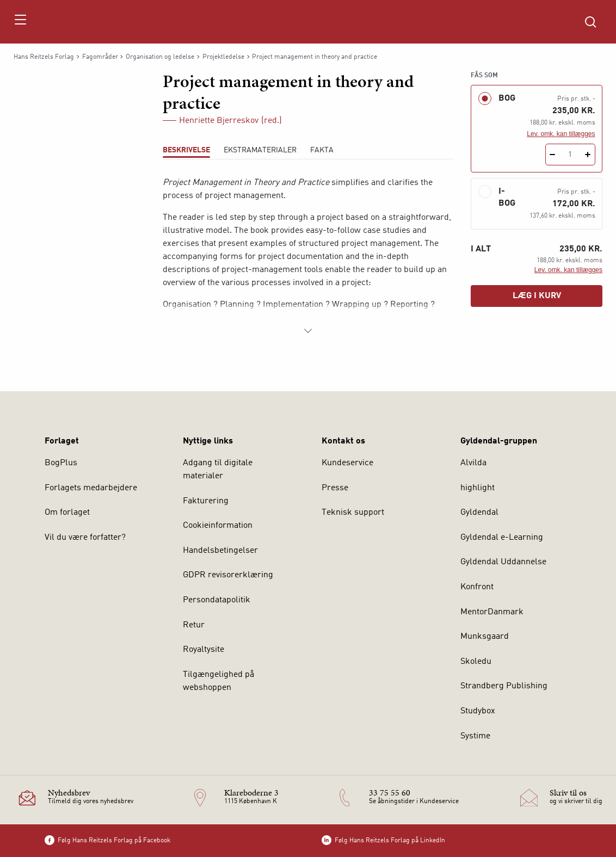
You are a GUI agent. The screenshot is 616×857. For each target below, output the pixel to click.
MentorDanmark (492, 612)
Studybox (478, 711)
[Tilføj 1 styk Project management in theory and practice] (588, 155)
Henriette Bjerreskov (219, 121)
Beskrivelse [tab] (186, 150)
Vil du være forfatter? (85, 538)
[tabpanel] (308, 257)
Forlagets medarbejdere (91, 488)
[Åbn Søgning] (590, 22)
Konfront (477, 587)
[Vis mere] (308, 331)
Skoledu (476, 662)
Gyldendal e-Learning (502, 538)
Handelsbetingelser (220, 551)
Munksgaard (485, 637)
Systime (475, 736)
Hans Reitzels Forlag (44, 57)
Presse (335, 488)
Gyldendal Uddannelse (503, 562)
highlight (478, 488)
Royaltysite (204, 650)
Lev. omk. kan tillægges (561, 134)
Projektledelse (223, 57)
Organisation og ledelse (160, 57)
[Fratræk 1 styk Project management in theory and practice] (553, 155)
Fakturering (206, 501)
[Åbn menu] (20, 22)
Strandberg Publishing (504, 686)
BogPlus (61, 463)
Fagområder (100, 57)
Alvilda (473, 463)
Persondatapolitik (217, 600)
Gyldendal (479, 513)
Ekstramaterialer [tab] (260, 150)
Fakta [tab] (322, 150)
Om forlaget (67, 513)
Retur (194, 625)
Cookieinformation (218, 526)
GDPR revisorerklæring (228, 575)
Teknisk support (353, 513)
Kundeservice (347, 463)
